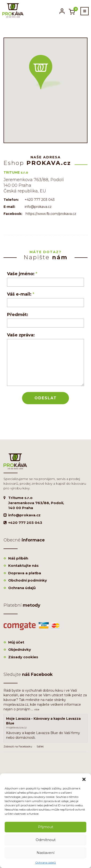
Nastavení (45, 853)
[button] (84, 779)
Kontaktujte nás (23, 565)
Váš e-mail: (21, 294)
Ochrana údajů (45, 862)
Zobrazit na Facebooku (18, 746)
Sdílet (40, 746)
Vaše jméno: (22, 274)
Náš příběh (18, 558)
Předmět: (18, 315)
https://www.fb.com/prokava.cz (51, 214)
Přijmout (46, 827)
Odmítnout (46, 840)
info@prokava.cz (24, 515)
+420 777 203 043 (25, 523)
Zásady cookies (23, 657)
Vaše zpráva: (21, 335)
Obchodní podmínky (28, 580)
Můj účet (16, 642)
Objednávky (20, 649)
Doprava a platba (25, 573)
